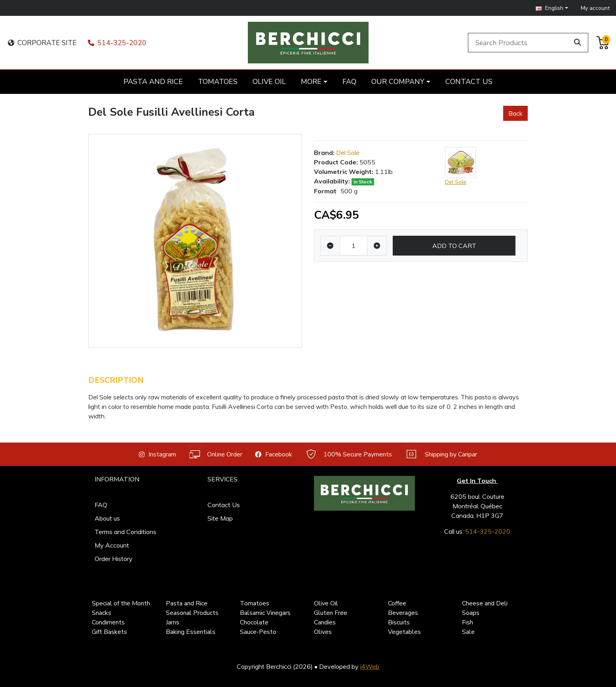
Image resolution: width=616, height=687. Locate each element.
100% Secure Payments (348, 454)
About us (107, 518)
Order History (114, 559)
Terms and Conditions (125, 532)
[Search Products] (520, 42)
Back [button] (515, 113)
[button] (552, 8)
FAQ (101, 505)
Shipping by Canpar (441, 454)
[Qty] (354, 246)
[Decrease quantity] (330, 246)
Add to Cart (454, 246)
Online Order (216, 454)
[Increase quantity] (377, 246)
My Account (112, 545)
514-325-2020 (117, 43)
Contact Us (224, 505)
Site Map (220, 518)
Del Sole (348, 153)
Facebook (274, 454)
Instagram (158, 454)
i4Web (370, 666)
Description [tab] (116, 380)
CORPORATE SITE (42, 43)
